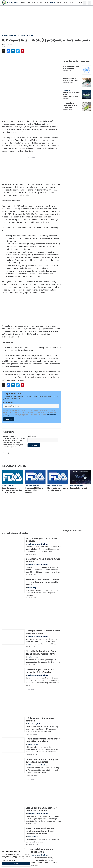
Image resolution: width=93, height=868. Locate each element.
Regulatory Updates (27, 35)
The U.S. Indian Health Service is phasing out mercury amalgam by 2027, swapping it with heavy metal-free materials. (42, 729)
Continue (34, 445)
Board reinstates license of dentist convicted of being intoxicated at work (40, 831)
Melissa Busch (33, 657)
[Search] (85, 3)
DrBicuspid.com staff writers (38, 544)
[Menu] (89, 3)
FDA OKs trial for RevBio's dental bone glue (40, 851)
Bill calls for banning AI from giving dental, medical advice (41, 653)
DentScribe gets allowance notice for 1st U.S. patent (40, 671)
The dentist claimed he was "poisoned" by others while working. (42, 841)
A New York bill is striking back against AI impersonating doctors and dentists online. (43, 661)
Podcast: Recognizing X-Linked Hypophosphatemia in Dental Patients (71, 94)
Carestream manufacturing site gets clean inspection (42, 761)
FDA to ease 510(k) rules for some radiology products (34, 490)
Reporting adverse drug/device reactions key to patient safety (12, 490)
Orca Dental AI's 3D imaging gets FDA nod (70, 80)
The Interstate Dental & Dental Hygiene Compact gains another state (43, 582)
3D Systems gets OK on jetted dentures (71, 67)
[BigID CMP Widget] (16, 858)
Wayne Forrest (7, 45)
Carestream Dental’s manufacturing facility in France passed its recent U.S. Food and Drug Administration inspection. (43, 770)
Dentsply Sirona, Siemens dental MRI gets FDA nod (70, 105)
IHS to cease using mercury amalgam (40, 719)
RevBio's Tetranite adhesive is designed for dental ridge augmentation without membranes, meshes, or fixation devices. (43, 860)
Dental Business (9, 35)
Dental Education (8, 486)
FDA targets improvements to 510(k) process (58, 489)
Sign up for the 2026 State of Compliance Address (41, 809)
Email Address (9, 402)
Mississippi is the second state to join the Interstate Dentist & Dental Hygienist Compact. (42, 593)
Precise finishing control (80, 488)
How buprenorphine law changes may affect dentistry (43, 740)
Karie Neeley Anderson (36, 724)
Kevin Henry (32, 588)
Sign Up (9, 419)
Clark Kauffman (33, 837)
